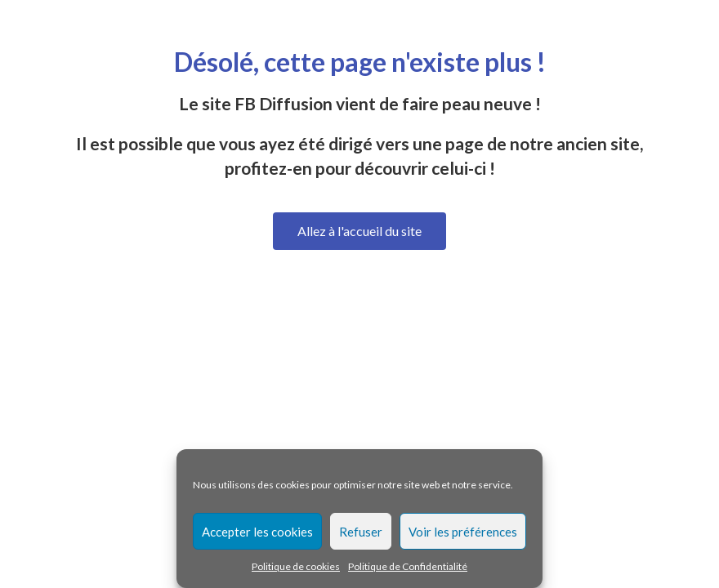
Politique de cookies (296, 566)
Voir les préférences (463, 532)
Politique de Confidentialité (408, 566)
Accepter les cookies (257, 532)
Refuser (361, 532)
